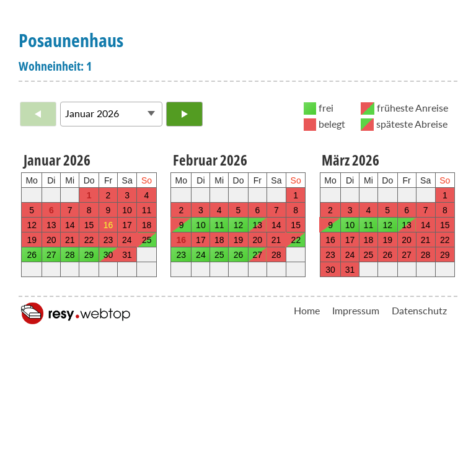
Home (307, 310)
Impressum (356, 310)
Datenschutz (419, 310)
